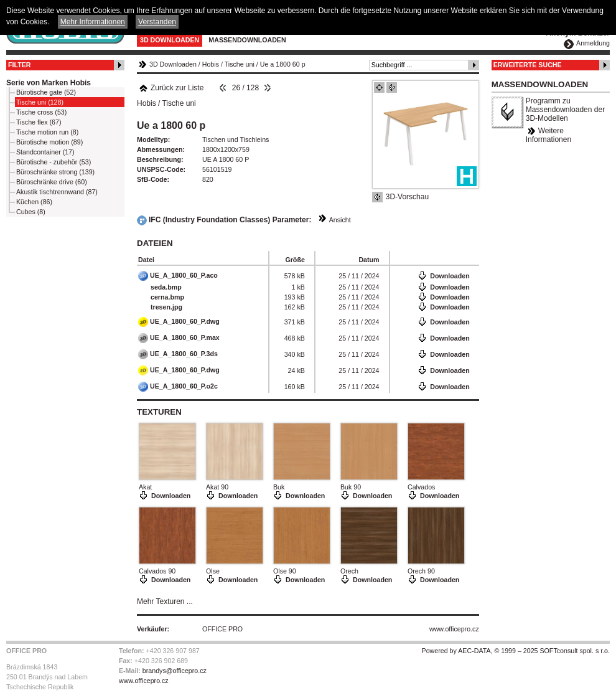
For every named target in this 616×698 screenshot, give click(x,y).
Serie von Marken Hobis (49, 83)
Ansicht (340, 220)
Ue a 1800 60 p (283, 64)
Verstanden (157, 22)
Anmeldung (593, 43)
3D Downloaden (170, 40)
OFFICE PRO (222, 629)
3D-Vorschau (407, 197)
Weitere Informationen (548, 135)
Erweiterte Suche (528, 65)
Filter (20, 65)
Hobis (211, 64)
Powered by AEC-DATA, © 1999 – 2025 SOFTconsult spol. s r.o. (516, 651)
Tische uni (240, 64)
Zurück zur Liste (171, 88)
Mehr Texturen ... (165, 601)
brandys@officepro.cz (175, 671)
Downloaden (450, 276)
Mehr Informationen (93, 22)
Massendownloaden (247, 40)
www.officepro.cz (454, 629)
